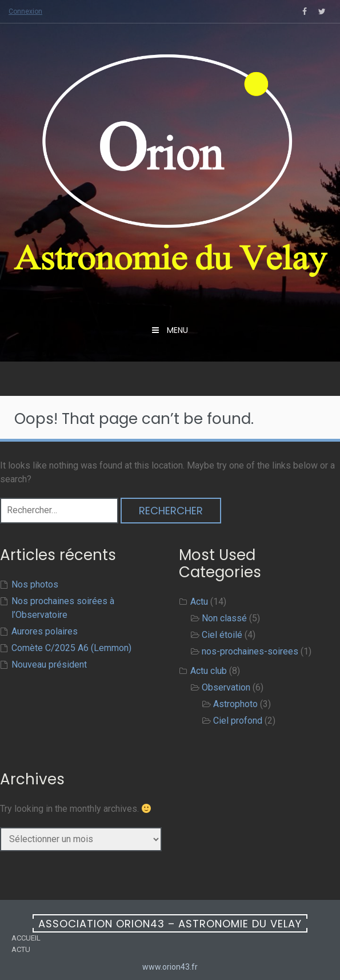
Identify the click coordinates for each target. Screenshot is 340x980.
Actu (199, 602)
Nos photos (35, 584)
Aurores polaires (45, 631)
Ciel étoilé (222, 635)
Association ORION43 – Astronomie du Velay (170, 924)
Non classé (224, 618)
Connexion (25, 11)
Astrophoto (235, 704)
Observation (226, 687)
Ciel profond (238, 721)
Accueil (26, 938)
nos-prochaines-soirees (250, 651)
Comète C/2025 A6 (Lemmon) (71, 648)
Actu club (209, 671)
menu (176, 330)
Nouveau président (49, 664)
